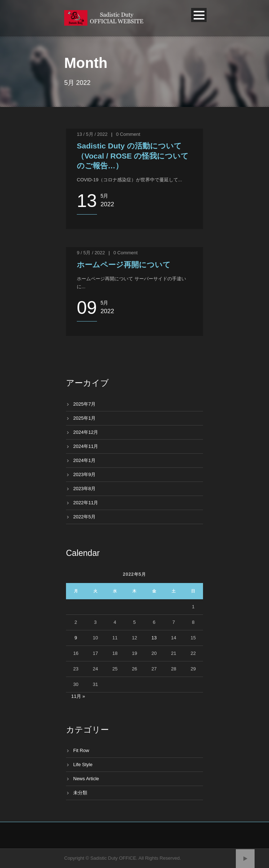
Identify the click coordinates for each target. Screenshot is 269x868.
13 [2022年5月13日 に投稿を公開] (154, 638)
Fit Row (81, 750)
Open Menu (199, 15)
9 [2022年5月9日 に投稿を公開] (76, 638)
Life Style (83, 765)
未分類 (80, 793)
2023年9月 (84, 474)
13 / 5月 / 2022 (92, 134)
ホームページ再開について (124, 265)
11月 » (78, 696)
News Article (86, 779)
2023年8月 (84, 489)
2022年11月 (86, 503)
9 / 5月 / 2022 (91, 253)
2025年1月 (84, 418)
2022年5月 (84, 517)
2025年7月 (84, 404)
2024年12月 (86, 432)
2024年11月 (86, 446)
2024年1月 (84, 460)
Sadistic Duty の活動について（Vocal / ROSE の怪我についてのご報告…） (133, 156)
